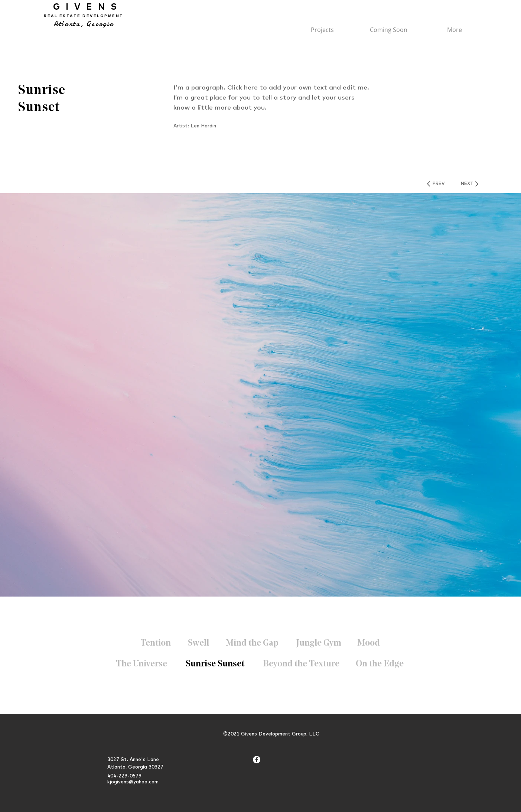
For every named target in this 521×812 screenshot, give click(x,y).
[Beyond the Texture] (301, 665)
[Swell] (198, 644)
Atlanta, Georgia (84, 24)
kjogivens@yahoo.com (133, 782)
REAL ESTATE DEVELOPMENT (84, 16)
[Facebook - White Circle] (257, 760)
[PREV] (438, 184)
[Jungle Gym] (319, 644)
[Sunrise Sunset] (215, 665)
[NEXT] (467, 184)
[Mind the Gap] (252, 644)
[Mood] (369, 644)
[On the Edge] (380, 665)
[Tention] (156, 644)
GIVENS (84, 7)
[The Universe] (141, 665)
